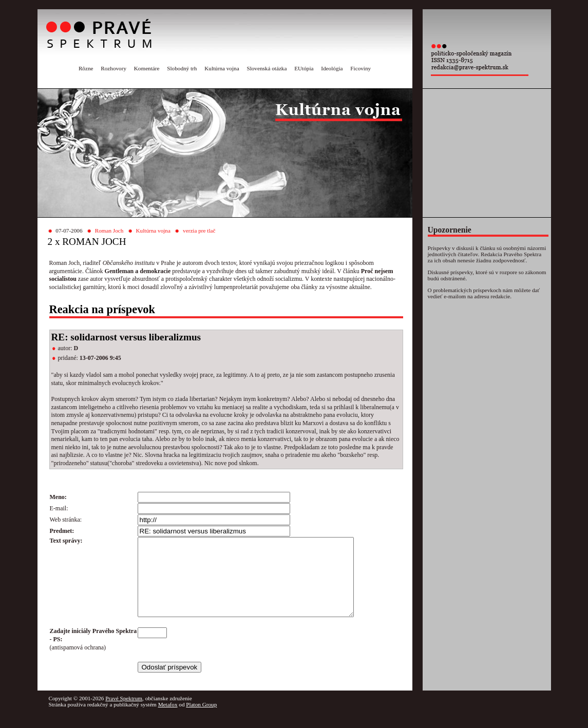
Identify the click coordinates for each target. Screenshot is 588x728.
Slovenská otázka (267, 68)
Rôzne (86, 68)
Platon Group (201, 720)
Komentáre (147, 68)
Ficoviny (361, 68)
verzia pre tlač (199, 231)
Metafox (168, 720)
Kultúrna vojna (222, 68)
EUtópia (304, 68)
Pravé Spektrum (124, 714)
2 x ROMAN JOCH (87, 242)
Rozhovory (113, 68)
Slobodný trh (182, 68)
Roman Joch (109, 231)
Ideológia (332, 68)
